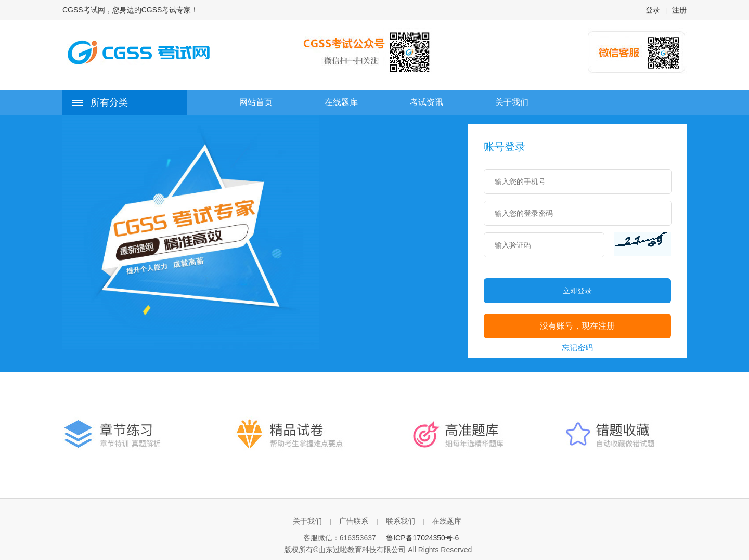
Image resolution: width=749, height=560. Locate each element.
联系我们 (401, 521)
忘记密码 (577, 348)
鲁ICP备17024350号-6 (422, 538)
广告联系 (354, 521)
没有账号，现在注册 (577, 326)
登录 (653, 10)
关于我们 (307, 521)
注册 (679, 10)
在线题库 (447, 521)
